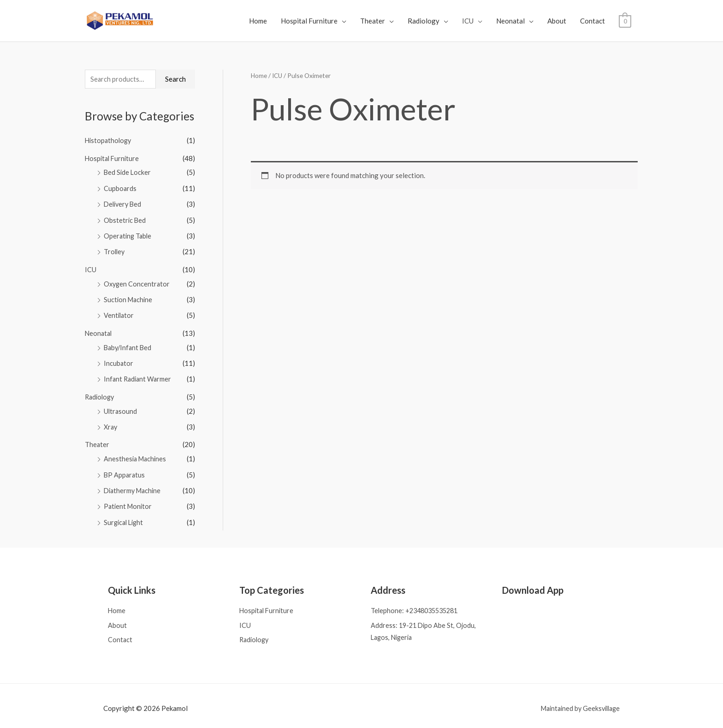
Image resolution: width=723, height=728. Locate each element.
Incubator (119, 359)
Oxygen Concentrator (138, 281)
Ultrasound (121, 406)
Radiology (424, 21)
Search (175, 79)
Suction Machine (129, 297)
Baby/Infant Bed (129, 344)
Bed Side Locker (128, 173)
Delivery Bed (124, 203)
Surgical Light (125, 515)
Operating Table (129, 235)
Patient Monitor (129, 500)
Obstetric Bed (125, 219)
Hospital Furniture (309, 21)
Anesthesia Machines (136, 453)
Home (258, 21)
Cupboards (120, 188)
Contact (593, 21)
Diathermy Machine (134, 484)
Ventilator (119, 313)
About (557, 21)
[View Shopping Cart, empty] (625, 21)
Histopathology (109, 141)
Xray (111, 422)
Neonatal (510, 21)
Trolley (115, 251)
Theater (373, 21)
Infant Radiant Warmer (139, 375)
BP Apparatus (125, 469)
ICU (468, 21)
